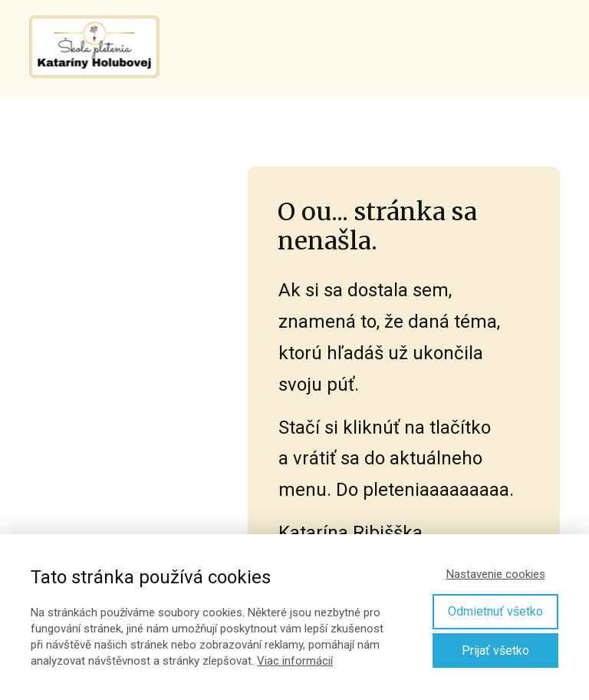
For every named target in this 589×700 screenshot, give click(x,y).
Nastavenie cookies (496, 574)
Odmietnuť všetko (495, 611)
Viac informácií (295, 661)
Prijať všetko (495, 650)
